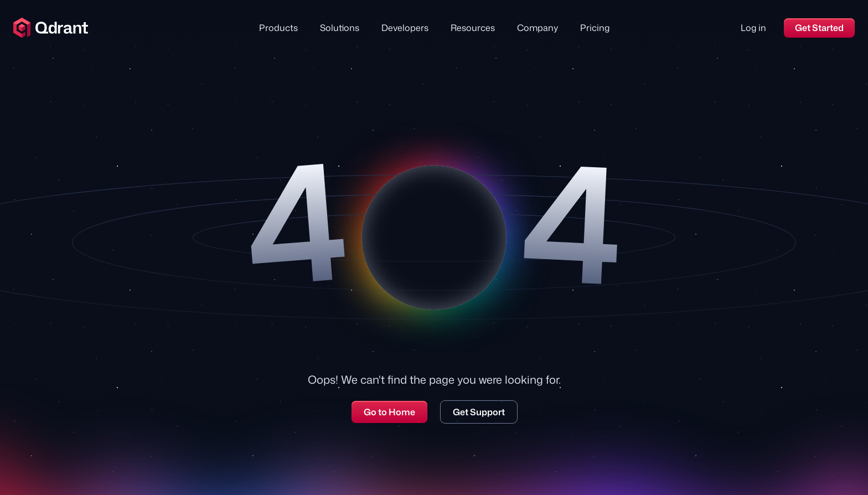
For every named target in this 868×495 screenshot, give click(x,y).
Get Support (479, 412)
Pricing (595, 28)
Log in (753, 28)
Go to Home (389, 412)
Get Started (819, 28)
